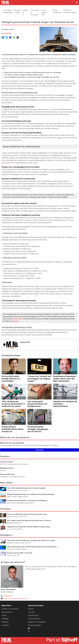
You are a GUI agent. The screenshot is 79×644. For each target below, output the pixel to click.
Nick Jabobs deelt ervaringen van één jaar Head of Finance (29, 521)
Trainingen (5, 619)
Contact (31, 609)
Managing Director (7, 468)
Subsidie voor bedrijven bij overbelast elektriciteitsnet (65, 404)
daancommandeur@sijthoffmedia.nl (16, 598)
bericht (7, 163)
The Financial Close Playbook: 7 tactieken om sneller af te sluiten (31, 540)
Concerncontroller (7, 462)
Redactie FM (6, 33)
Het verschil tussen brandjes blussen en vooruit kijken (11, 379)
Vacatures (5, 456)
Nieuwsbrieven (7, 612)
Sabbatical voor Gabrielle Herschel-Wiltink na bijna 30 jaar (29, 527)
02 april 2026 (58, 373)
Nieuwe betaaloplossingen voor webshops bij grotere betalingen (31, 494)
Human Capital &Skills (44, 12)
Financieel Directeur (7, 474)
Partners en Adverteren (10, 609)
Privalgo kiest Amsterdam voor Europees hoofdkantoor (27, 501)
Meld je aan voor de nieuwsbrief (14, 437)
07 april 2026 (6, 373)
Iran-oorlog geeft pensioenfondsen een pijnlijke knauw (37, 404)
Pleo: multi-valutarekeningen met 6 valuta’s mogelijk (26, 488)
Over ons (31, 612)
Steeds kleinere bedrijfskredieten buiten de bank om (13, 429)
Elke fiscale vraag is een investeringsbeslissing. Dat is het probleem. (32, 547)
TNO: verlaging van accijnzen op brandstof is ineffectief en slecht (13, 404)
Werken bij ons (33, 615)
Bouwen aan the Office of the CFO (20, 553)
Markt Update (6, 483)
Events (4, 615)
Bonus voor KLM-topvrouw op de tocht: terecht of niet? (27, 514)
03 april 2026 (32, 373)
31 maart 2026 (7, 423)
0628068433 (8, 596)
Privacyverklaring (34, 619)
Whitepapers (6, 535)
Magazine (5, 622)
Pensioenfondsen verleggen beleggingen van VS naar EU (38, 429)
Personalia (5, 509)
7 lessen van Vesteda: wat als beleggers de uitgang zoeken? (39, 379)
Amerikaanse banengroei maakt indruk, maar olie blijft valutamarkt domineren (65, 379)
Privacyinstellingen (35, 625)
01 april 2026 (58, 398)
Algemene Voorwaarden (37, 622)
